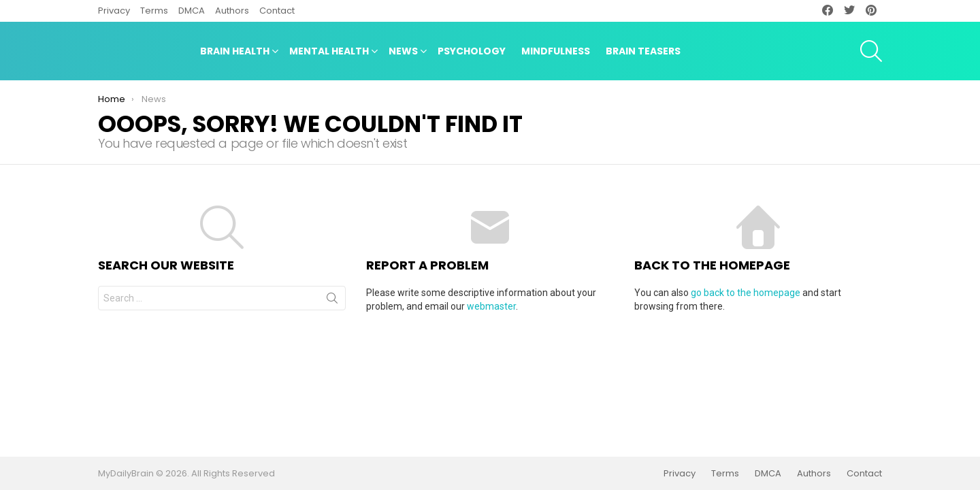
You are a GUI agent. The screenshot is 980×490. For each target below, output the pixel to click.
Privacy (114, 11)
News (403, 53)
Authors (232, 11)
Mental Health (329, 53)
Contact (277, 11)
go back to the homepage (746, 293)
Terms (154, 11)
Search (332, 301)
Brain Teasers (643, 51)
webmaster (491, 306)
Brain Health (235, 53)
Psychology (472, 51)
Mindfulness (556, 51)
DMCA (192, 11)
